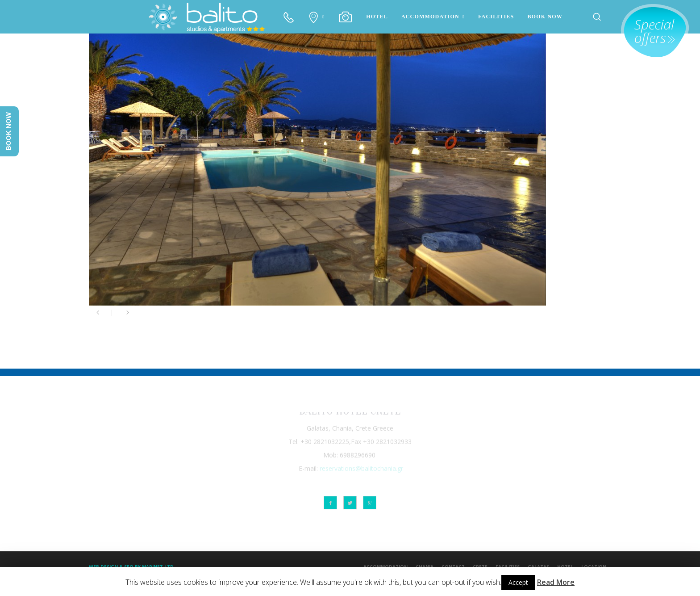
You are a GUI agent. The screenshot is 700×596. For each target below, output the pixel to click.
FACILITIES (496, 17)
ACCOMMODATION (430, 17)
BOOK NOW (545, 17)
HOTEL (377, 17)
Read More (556, 582)
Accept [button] (518, 582)
